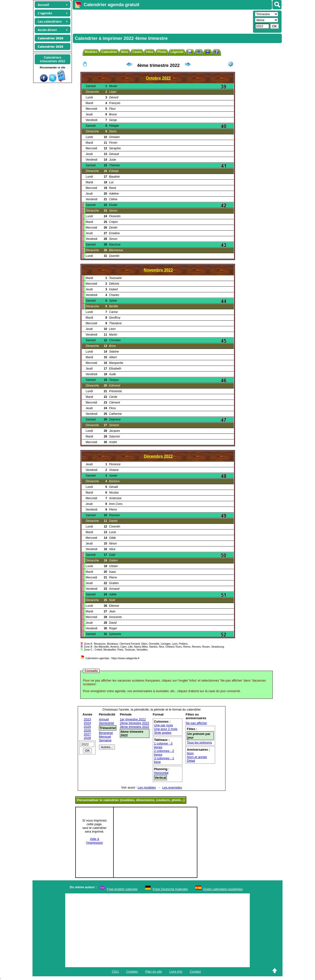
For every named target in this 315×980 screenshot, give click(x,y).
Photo (162, 52)
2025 (87, 727)
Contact (195, 972)
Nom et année (197, 757)
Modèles (91, 52)
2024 (87, 723)
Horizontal (161, 773)
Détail (191, 761)
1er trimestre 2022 (133, 719)
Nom (190, 753)
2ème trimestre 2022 (134, 723)
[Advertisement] (162, 21)
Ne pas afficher (196, 723)
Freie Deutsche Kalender (171, 889)
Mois (125, 52)
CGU (115, 972)
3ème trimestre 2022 (134, 727)
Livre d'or (176, 972)
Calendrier (109, 52)
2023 (87, 719)
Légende (177, 52)
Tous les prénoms (199, 742)
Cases (137, 52)
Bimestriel (106, 733)
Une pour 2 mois (166, 729)
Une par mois (164, 725)
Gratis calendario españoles (223, 889)
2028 (87, 738)
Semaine (105, 740)
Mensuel (105, 737)
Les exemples (172, 787)
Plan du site (154, 972)
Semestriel (106, 723)
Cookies (132, 972)
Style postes (163, 733)
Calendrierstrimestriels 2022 (53, 59)
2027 (87, 734)
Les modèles (147, 787)
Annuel (104, 719)
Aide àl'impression (94, 841)
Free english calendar (122, 889)
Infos (150, 52)
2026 (87, 730)
